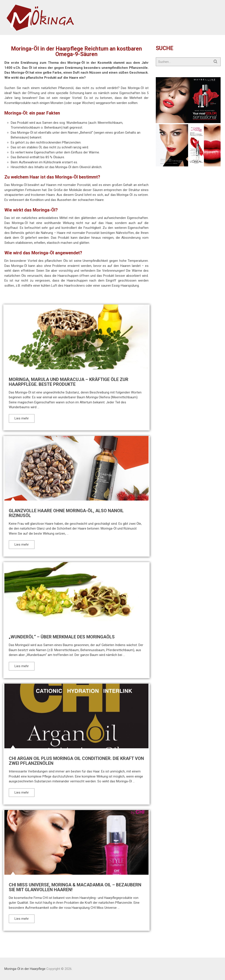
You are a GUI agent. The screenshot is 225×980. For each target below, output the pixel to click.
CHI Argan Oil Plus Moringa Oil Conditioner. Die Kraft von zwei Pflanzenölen (76, 761)
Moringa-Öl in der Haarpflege (25, 969)
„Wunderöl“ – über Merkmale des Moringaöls (62, 637)
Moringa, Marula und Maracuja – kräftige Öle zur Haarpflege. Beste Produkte (69, 382)
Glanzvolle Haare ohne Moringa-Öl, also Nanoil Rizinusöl (66, 513)
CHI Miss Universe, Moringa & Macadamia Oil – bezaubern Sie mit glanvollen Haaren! (75, 887)
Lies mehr (22, 418)
